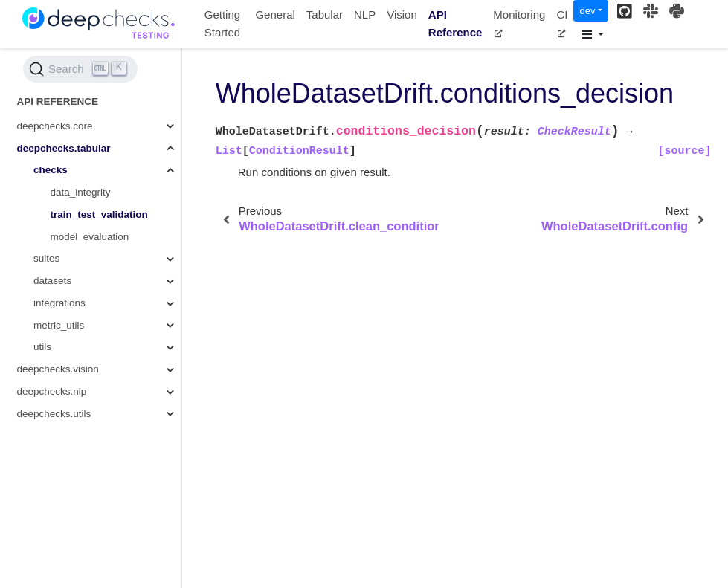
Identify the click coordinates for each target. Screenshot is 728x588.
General (275, 14)
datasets (52, 281)
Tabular (325, 14)
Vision (402, 14)
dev (587, 11)
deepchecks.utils (54, 414)
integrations (59, 303)
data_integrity (81, 192)
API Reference (455, 24)
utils (42, 347)
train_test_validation (99, 214)
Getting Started (222, 24)
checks (51, 170)
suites (46, 258)
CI (562, 23)
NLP (365, 14)
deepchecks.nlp (52, 391)
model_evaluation (90, 237)
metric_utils (59, 325)
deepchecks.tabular (64, 148)
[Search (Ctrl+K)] (80, 69)
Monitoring (519, 23)
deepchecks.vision (58, 369)
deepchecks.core (55, 126)
